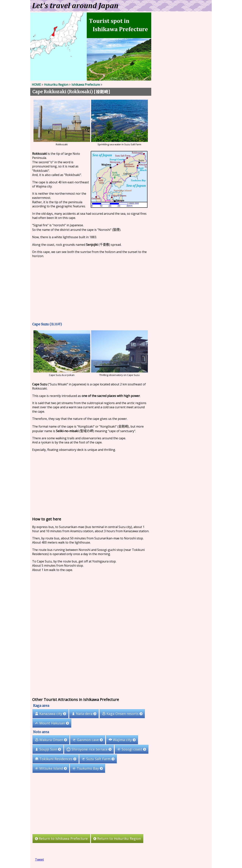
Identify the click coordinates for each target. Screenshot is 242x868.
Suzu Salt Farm (98, 759)
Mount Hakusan (52, 723)
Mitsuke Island (51, 768)
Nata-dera (84, 714)
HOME (36, 85)
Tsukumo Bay (88, 768)
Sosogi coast (132, 749)
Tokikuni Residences (56, 759)
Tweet (39, 859)
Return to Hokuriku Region (117, 838)
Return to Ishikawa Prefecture (61, 838)
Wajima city (122, 740)
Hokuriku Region (56, 85)
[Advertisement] (91, 290)
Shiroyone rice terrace (89, 749)
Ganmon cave (88, 740)
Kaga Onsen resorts (122, 714)
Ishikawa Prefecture (86, 85)
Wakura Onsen (51, 740)
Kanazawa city (50, 714)
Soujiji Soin (48, 749)
